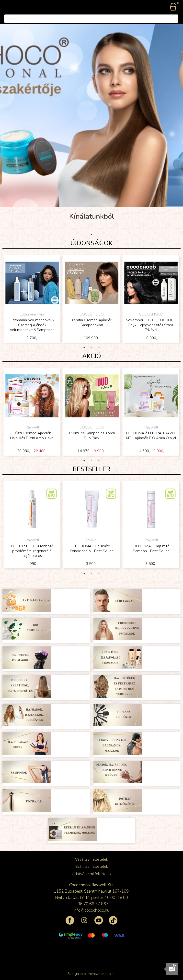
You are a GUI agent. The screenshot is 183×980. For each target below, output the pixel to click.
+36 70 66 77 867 (92, 904)
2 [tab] (91, 347)
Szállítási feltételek (92, 867)
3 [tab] (99, 347)
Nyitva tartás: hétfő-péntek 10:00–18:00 (91, 898)
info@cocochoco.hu (91, 910)
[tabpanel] (32, 299)
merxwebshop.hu (102, 974)
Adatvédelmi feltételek (92, 874)
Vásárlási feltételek (91, 859)
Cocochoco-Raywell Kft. (91, 885)
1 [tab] (91, 235)
